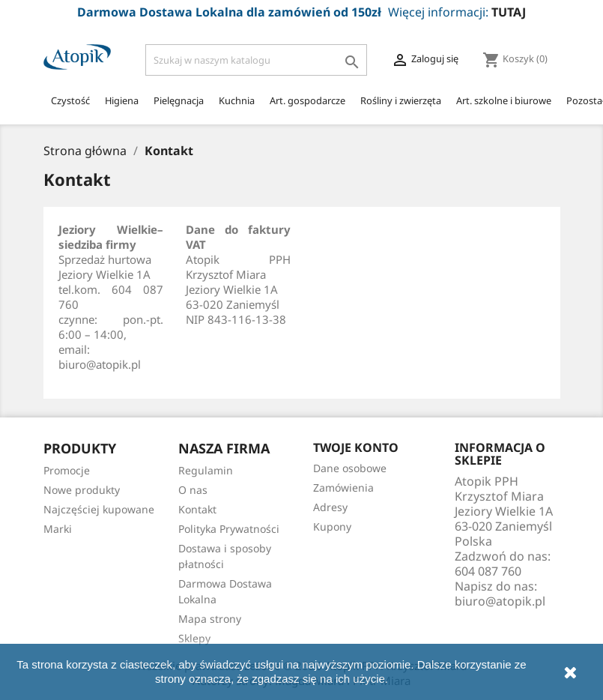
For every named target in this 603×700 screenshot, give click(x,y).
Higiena (122, 100)
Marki (58, 529)
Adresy (330, 507)
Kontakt (197, 509)
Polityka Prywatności (229, 529)
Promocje (67, 470)
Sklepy (194, 638)
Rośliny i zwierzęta (401, 100)
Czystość (70, 100)
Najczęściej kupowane (99, 509)
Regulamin (206, 470)
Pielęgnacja (179, 100)
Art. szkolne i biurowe (504, 100)
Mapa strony (210, 619)
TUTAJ (509, 12)
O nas (193, 490)
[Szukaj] (257, 60)
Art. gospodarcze (307, 100)
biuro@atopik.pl (500, 601)
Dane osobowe (350, 468)
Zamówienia (343, 488)
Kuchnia (237, 100)
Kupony (332, 526)
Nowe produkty (82, 490)
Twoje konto (356, 447)
